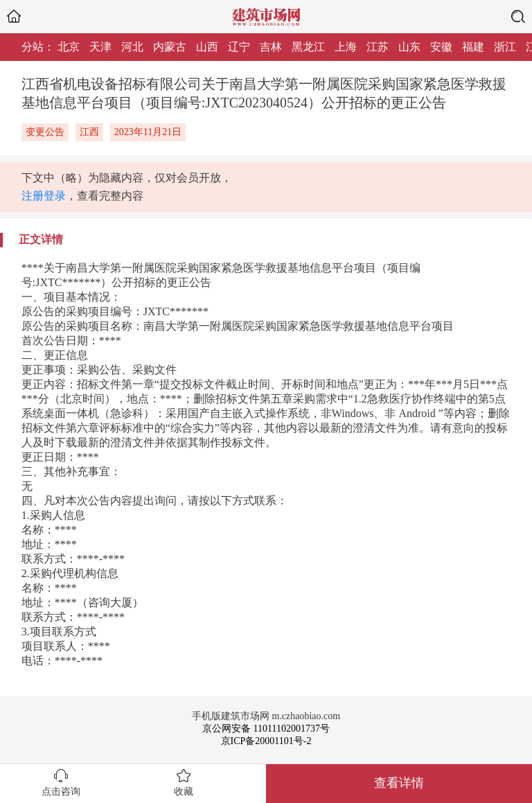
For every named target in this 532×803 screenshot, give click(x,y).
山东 (409, 47)
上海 (346, 47)
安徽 (441, 47)
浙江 (505, 47)
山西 (207, 47)
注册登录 (44, 196)
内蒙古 (170, 47)
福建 (473, 47)
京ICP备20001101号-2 (266, 741)
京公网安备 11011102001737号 (266, 729)
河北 (132, 47)
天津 (100, 47)
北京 (69, 47)
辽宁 (239, 47)
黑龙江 (308, 47)
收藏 (184, 792)
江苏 (378, 47)
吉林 (271, 47)
